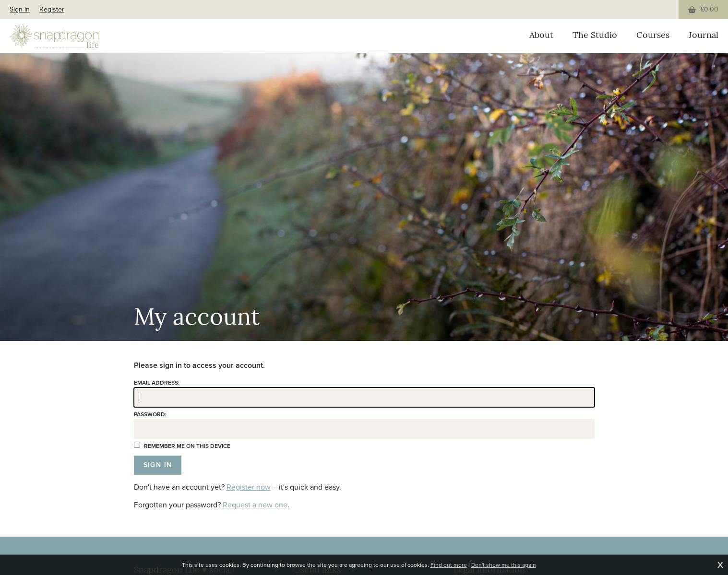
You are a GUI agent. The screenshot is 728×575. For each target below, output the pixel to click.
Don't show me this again (504, 565)
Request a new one (255, 505)
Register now (249, 487)
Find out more (449, 565)
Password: (150, 414)
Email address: (157, 383)
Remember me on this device (182, 446)
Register (52, 9)
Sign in (20, 9)
